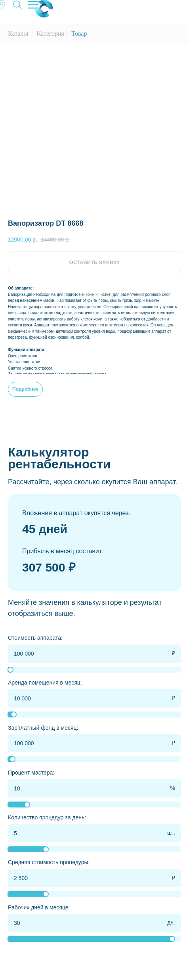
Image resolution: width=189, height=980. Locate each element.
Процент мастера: (31, 773)
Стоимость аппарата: (35, 638)
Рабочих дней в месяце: (39, 907)
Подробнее (25, 389)
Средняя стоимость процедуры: (49, 862)
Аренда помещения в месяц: (45, 683)
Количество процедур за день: (47, 817)
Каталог (19, 34)
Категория (51, 34)
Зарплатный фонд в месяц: (43, 728)
